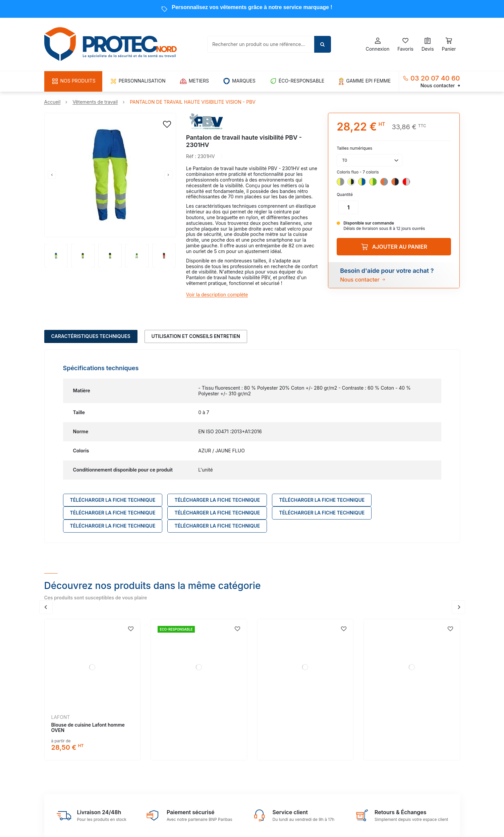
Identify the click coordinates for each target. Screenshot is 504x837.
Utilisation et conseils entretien (196, 336)
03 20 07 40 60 (435, 78)
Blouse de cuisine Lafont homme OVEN (88, 728)
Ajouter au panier (394, 247)
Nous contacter (440, 86)
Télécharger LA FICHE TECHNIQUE (113, 500)
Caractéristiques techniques (91, 336)
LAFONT (61, 717)
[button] (73, 81)
